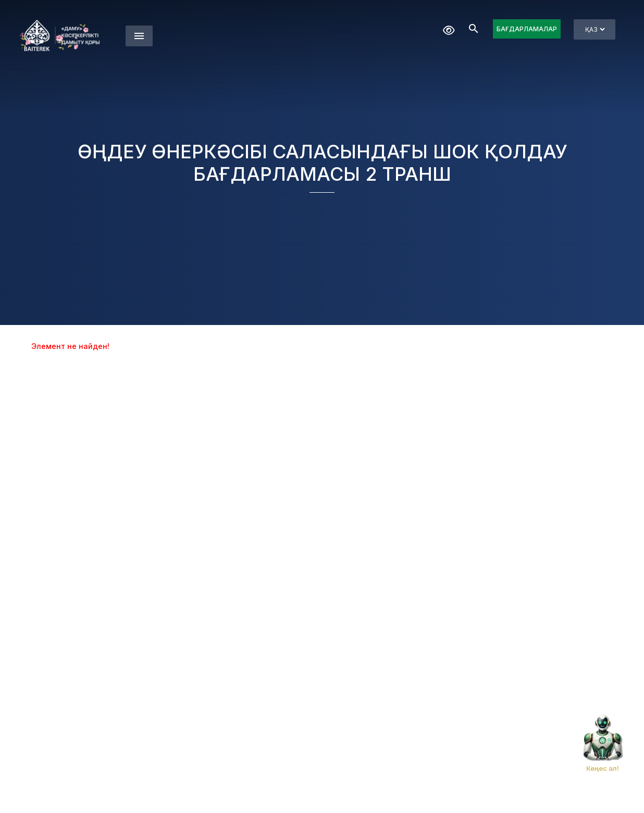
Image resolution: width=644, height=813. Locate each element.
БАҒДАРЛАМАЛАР (527, 29)
